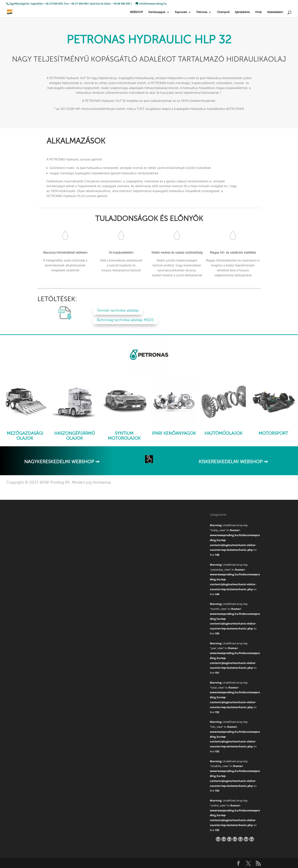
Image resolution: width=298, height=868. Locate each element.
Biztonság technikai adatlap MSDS (125, 320)
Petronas (202, 12)
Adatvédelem (275, 12)
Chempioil (223, 12)
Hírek (258, 12)
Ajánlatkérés (242, 12)
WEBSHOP (136, 12)
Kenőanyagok (157, 12)
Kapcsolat (181, 12)
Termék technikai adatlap (118, 310)
